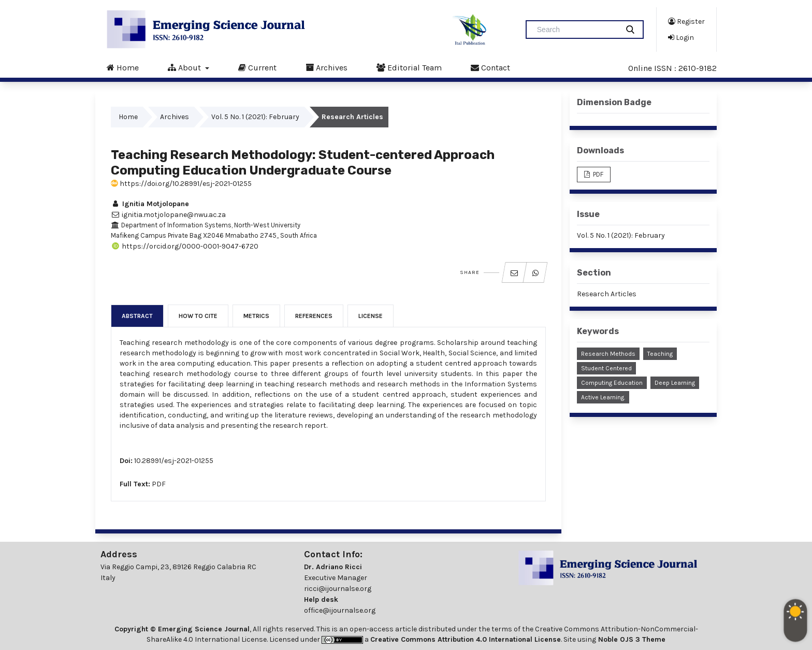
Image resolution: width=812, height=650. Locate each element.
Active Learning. (603, 397)
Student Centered (606, 368)
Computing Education (612, 383)
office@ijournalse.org (340, 610)
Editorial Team (409, 67)
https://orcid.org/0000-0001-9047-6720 (185, 246)
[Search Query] (576, 30)
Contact (490, 67)
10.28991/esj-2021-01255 (174, 461)
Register (686, 21)
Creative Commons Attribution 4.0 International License (466, 639)
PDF (159, 484)
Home (123, 67)
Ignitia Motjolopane (150, 204)
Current (257, 67)
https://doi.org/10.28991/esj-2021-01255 (181, 184)
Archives (327, 67)
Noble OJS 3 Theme (631, 639)
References (314, 316)
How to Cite (198, 316)
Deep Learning (675, 383)
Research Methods (608, 354)
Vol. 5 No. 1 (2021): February (255, 117)
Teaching (660, 354)
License (371, 316)
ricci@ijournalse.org (338, 589)
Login (681, 37)
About (185, 67)
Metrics (256, 316)
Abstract (137, 316)
